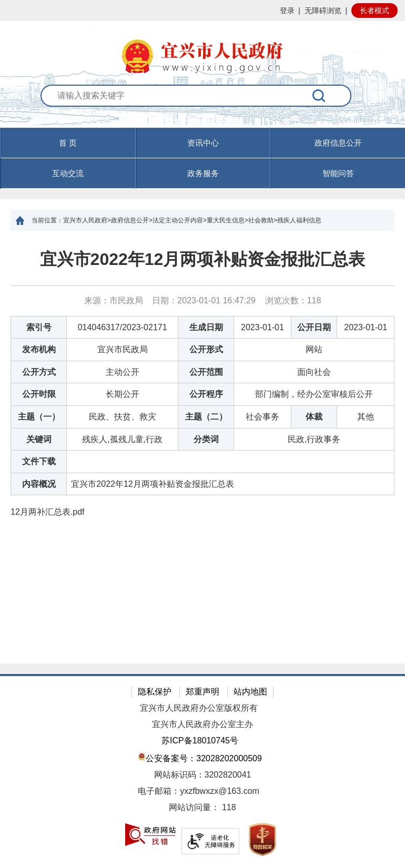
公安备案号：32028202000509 (200, 757)
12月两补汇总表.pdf (47, 512)
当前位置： (47, 220)
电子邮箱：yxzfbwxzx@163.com (199, 791)
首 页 (68, 143)
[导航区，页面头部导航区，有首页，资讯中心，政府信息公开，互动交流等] (202, 158)
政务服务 (203, 173)
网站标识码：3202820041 (203, 775)
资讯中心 (203, 143)
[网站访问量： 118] (202, 808)
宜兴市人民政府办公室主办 (202, 724)
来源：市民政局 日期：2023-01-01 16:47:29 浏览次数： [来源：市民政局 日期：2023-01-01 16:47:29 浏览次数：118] (203, 300)
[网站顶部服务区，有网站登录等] (202, 11)
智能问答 (338, 173)
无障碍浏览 (323, 11)
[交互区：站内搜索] (202, 106)
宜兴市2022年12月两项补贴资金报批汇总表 (203, 259)
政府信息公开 (338, 143)
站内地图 (250, 692)
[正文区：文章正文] (202, 447)
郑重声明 (202, 692)
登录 (287, 11)
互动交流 (68, 173)
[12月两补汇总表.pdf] (202, 512)
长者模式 (374, 11)
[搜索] (319, 96)
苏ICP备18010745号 (200, 741)
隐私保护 (155, 692)
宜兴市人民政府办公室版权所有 (199, 708)
